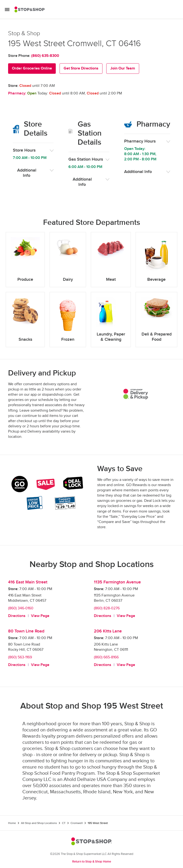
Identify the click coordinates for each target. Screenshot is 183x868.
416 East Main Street (28, 582)
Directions (17, 616)
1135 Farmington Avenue (117, 582)
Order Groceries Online (32, 68)
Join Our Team (123, 68)
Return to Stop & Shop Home (92, 862)
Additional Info (27, 173)
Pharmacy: (17, 93)
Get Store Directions (81, 68)
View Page (40, 616)
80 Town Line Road (26, 631)
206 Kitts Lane (108, 631)
